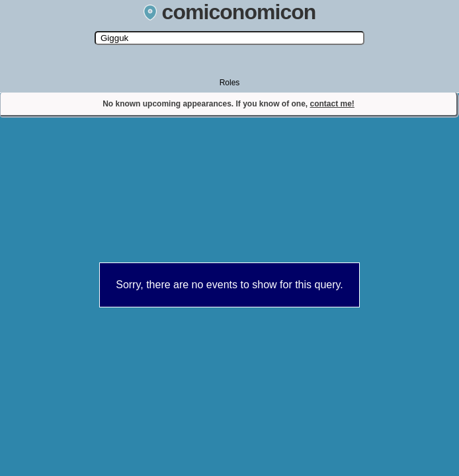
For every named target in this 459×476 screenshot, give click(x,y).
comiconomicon (230, 12)
